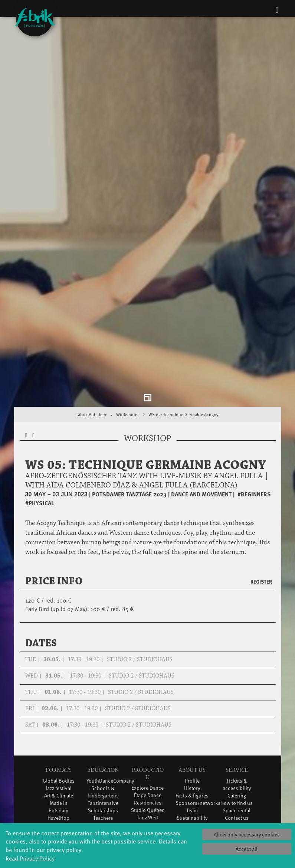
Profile (192, 712)
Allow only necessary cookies (247, 834)
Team (192, 741)
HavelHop (58, 749)
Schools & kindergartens (103, 723)
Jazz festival (59, 719)
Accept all (247, 849)
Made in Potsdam (58, 738)
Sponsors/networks (198, 734)
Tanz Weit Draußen (147, 752)
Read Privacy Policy (30, 858)
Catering (237, 726)
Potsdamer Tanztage (58, 760)
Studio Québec (148, 741)
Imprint (237, 763)
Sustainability (192, 749)
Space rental (237, 741)
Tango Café (58, 778)
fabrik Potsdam (91, 345)
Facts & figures (192, 726)
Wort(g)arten (58, 793)
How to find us (237, 734)
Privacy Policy (237, 756)
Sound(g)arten (59, 786)
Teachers (103, 749)
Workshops (127, 345)
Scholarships (103, 741)
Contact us (237, 749)
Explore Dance (147, 719)
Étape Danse (148, 726)
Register (261, 513)
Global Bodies (59, 712)
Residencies (148, 734)
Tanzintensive (103, 734)
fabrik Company (148, 767)
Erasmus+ (103, 756)
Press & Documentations (239, 775)
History (192, 719)
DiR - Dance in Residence (148, 797)
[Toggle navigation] (277, 10)
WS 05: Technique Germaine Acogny (183, 345)
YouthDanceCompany (110, 712)
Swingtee (58, 771)
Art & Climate (59, 726)
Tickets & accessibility (237, 715)
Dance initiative (147, 782)
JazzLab (59, 801)
